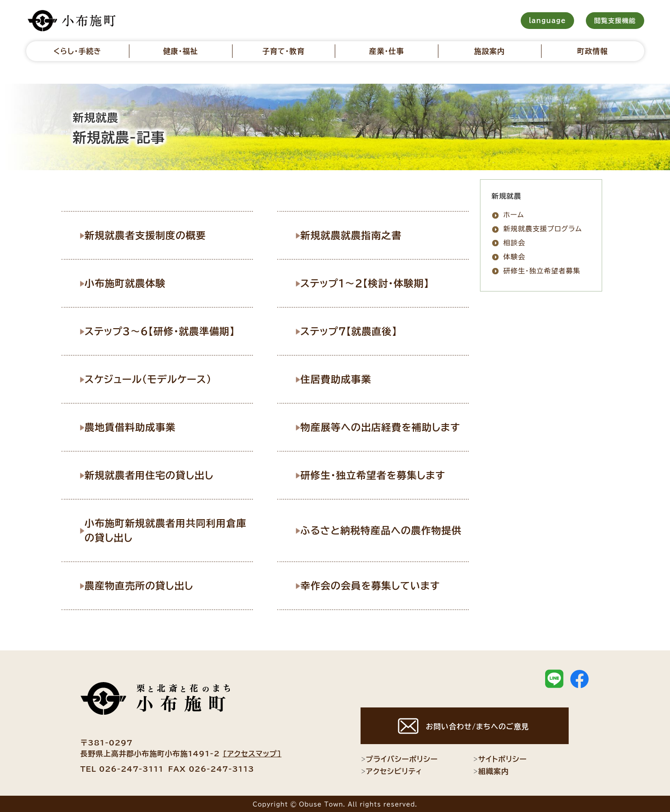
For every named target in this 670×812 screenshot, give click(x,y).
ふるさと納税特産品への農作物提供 (386, 529)
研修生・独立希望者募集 (542, 271)
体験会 (515, 257)
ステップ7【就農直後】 (354, 330)
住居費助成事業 (341, 378)
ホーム (514, 215)
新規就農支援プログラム (543, 229)
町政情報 (593, 51)
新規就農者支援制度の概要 (150, 235)
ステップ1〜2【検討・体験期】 (370, 283)
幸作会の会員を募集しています (375, 584)
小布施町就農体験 (131, 283)
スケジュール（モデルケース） (153, 378)
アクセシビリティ (392, 770)
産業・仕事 (387, 51)
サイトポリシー (500, 758)
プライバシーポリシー (399, 758)
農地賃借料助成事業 (135, 426)
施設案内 (489, 51)
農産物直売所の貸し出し (144, 584)
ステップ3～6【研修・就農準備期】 (165, 330)
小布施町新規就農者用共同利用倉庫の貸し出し (171, 529)
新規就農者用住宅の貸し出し (154, 474)
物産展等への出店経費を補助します (385, 426)
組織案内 (491, 770)
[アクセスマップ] (252, 752)
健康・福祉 (180, 51)
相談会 (515, 243)
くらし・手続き (77, 51)
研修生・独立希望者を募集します (378, 474)
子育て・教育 (284, 51)
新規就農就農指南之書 (356, 235)
